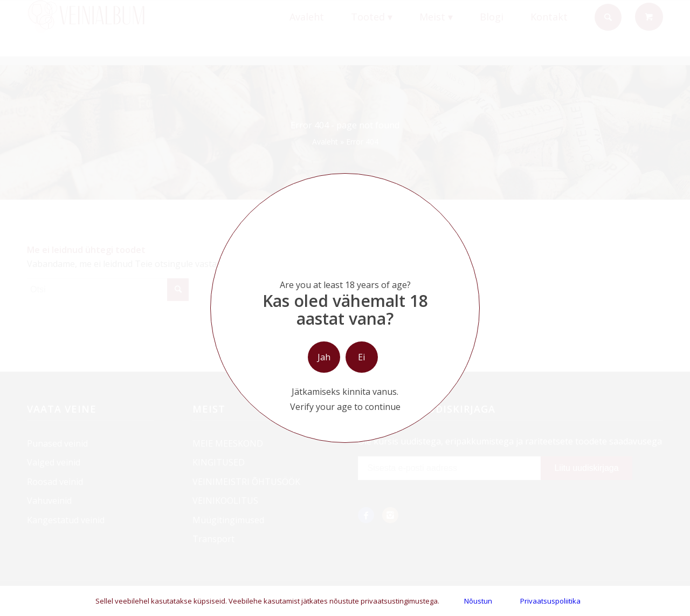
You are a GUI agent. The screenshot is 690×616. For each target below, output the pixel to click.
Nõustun (478, 601)
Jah (324, 357)
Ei (361, 357)
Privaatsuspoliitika (550, 601)
